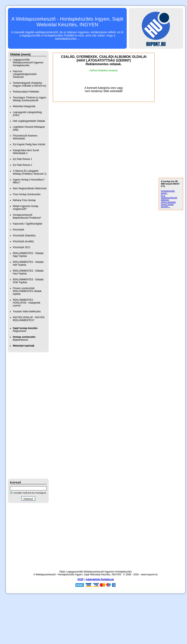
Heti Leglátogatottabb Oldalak (29, 121)
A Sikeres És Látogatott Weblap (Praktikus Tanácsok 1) (30, 172)
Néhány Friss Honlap (24, 200)
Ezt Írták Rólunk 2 (23, 165)
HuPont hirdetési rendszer (104, 70)
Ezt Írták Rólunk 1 (23, 159)
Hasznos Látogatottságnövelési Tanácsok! (25, 74)
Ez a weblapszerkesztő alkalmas (169, 198)
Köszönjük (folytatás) (24, 236)
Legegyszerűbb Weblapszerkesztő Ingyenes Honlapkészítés (28, 63)
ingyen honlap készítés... (167, 206)
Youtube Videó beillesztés (27, 312)
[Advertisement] (24, 415)
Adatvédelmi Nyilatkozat (100, 579)
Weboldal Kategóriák (24, 106)
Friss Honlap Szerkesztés (27, 194)
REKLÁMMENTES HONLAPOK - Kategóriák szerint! (27, 303)
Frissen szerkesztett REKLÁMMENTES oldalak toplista (27, 291)
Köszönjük (18, 230)
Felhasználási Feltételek (26, 92)
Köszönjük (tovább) (23, 241)
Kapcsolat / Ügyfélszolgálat (27, 224)
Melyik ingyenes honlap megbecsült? (26, 208)
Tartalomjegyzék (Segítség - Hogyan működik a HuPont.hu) (29, 84)
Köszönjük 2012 (21, 247)
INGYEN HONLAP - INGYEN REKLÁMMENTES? (29, 319)
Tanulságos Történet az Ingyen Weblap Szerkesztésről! (30, 99)
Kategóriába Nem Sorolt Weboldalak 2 (26, 152)
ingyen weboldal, (169, 202)
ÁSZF (80, 579)
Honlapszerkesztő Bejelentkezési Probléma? (27, 216)
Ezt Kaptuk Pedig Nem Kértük (29, 144)
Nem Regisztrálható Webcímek (30, 188)
